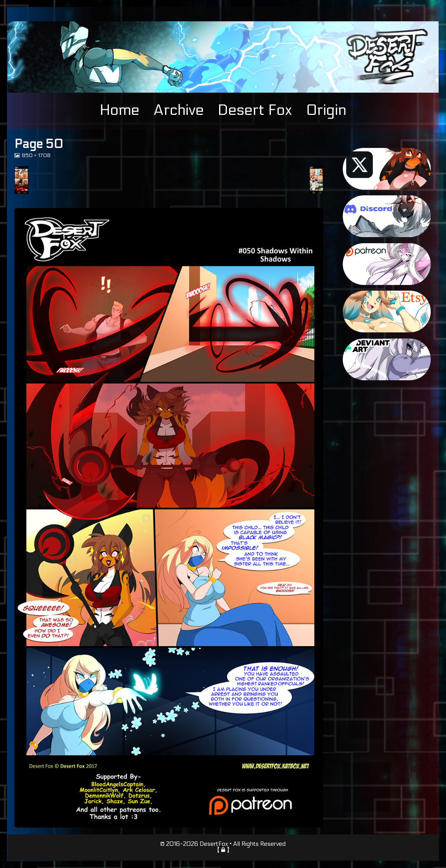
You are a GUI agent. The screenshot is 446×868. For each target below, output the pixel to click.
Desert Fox (255, 110)
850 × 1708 (36, 156)
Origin (326, 110)
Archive (179, 110)
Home (120, 110)
